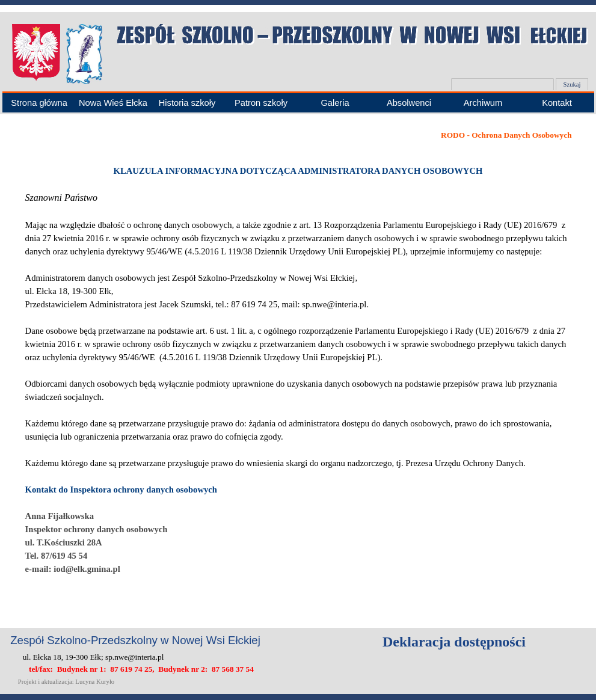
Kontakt (557, 103)
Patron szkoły (261, 103)
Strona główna (39, 103)
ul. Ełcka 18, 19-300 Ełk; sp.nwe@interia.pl (94, 657)
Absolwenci (409, 103)
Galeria (335, 103)
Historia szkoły (187, 103)
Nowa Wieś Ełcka (113, 103)
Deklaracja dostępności (454, 642)
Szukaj (572, 84)
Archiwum (483, 103)
